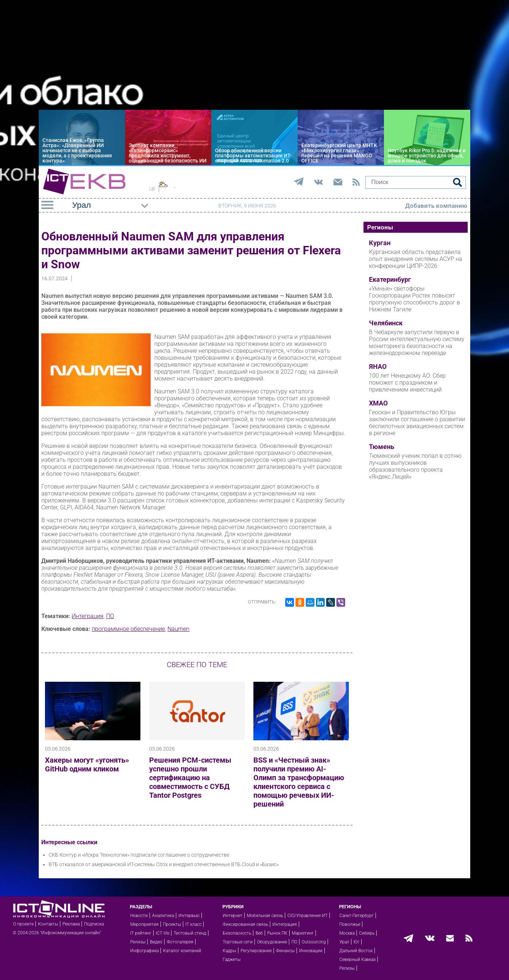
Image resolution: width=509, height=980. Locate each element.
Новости (139, 916)
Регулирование (256, 951)
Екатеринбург (390, 280)
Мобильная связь (265, 916)
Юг (357, 942)
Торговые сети (238, 942)
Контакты (48, 924)
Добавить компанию (436, 206)
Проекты (172, 924)
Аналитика (163, 916)
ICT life (163, 933)
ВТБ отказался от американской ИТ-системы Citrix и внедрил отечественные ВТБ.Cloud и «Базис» (164, 864)
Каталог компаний (182, 951)
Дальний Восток (356, 951)
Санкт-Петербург (357, 916)
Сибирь (367, 933)
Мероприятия (144, 924)
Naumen (178, 629)
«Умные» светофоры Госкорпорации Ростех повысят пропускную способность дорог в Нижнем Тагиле (414, 299)
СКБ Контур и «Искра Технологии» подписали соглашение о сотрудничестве (139, 855)
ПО (110, 616)
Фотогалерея (180, 942)
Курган (380, 243)
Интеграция (88, 616)
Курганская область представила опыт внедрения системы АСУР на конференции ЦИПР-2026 (416, 259)
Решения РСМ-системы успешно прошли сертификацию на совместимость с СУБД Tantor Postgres (190, 778)
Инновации (311, 951)
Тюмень (382, 447)
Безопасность (237, 933)
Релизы (138, 942)
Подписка (94, 924)
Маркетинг (303, 933)
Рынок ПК (277, 933)
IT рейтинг (141, 933)
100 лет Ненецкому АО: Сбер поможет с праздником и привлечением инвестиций (407, 383)
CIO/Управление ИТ (308, 916)
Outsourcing (314, 942)
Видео (156, 942)
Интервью (189, 916)
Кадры (229, 951)
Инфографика (144, 951)
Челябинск (386, 323)
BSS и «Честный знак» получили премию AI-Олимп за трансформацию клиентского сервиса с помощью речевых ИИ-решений (299, 782)
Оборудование (272, 942)
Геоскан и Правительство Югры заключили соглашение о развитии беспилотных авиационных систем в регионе (417, 423)
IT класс (193, 924)
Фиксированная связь (245, 924)
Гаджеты (232, 960)
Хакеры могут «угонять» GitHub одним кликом (87, 764)
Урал (344, 942)
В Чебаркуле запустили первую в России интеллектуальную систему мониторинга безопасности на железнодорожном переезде (417, 343)
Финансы (285, 951)
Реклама (71, 924)
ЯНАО (378, 367)
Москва (347, 933)
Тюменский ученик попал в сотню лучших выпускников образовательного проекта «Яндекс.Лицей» (415, 466)
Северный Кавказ (357, 960)
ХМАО (378, 403)
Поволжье (350, 924)
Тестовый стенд (190, 933)
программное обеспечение (128, 629)
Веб (259, 933)
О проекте (23, 924)
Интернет (233, 916)
